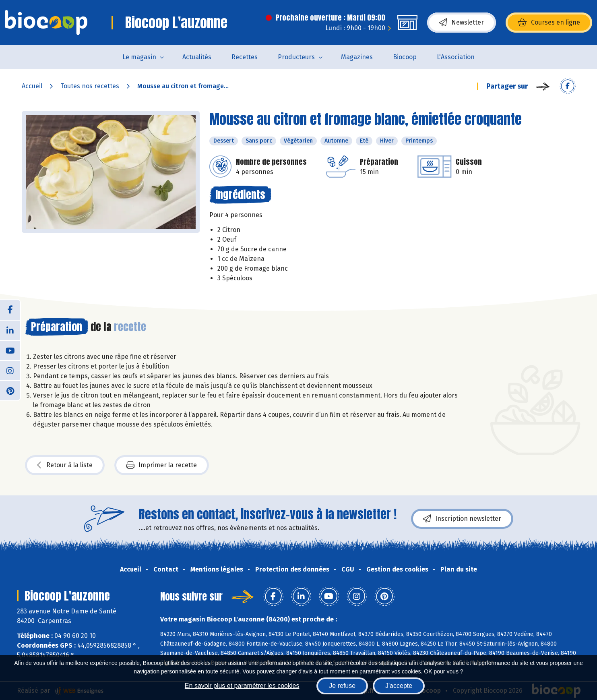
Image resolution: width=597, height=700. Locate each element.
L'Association (456, 57)
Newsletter (462, 23)
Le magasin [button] (139, 57)
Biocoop (405, 57)
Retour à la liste (65, 465)
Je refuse (342, 686)
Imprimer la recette (162, 465)
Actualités (197, 57)
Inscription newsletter (462, 519)
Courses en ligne (549, 23)
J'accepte (399, 686)
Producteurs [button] (296, 57)
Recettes (245, 57)
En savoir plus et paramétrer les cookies (242, 686)
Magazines (357, 57)
